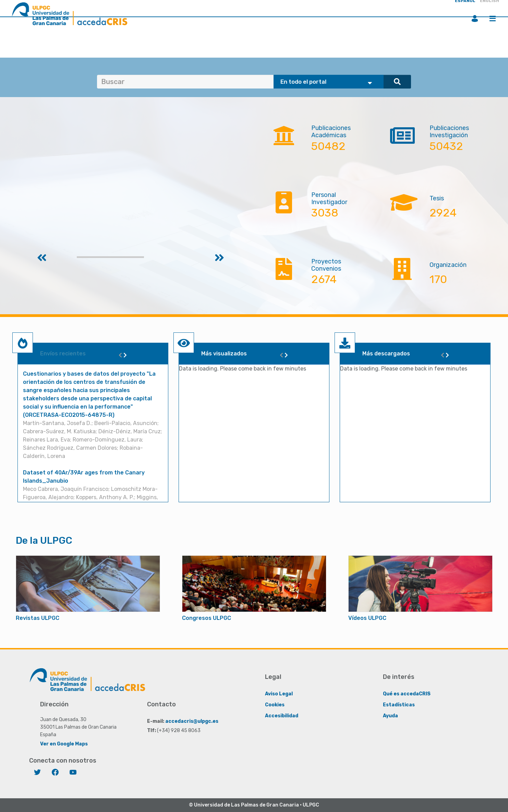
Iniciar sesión (475, 19)
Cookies (275, 705)
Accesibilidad (282, 716)
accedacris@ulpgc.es (192, 721)
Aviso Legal (279, 694)
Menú (493, 19)
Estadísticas (399, 705)
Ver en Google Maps (64, 744)
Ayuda (390, 716)
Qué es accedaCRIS (407, 694)
